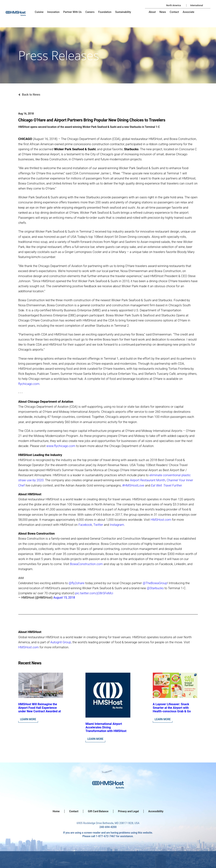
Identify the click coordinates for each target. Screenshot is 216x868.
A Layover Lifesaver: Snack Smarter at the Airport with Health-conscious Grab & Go (172, 708)
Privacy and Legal (128, 811)
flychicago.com (29, 384)
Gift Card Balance (98, 811)
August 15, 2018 (64, 598)
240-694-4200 (108, 827)
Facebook (85, 525)
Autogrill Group (61, 642)
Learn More (28, 719)
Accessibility (156, 811)
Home (56, 811)
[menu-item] (39, 12)
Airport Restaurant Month (148, 480)
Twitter (98, 525)
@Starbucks (155, 588)
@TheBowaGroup (155, 583)
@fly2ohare (77, 583)
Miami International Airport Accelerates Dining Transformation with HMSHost (106, 727)
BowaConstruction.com (86, 564)
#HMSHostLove (133, 485)
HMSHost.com (161, 520)
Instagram (117, 525)
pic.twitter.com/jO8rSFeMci (94, 593)
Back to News (31, 95)
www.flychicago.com (61, 446)
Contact (74, 811)
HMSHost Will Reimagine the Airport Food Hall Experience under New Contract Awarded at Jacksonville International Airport (40, 711)
